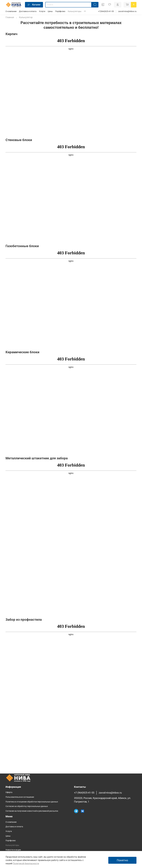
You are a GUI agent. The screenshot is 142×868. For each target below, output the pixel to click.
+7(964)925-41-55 (106, 11)
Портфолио (60, 11)
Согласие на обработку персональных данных (27, 806)
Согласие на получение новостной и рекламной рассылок (32, 811)
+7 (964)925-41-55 (84, 793)
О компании (11, 11)
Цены (50, 11)
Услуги (42, 11)
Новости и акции (13, 850)
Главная (10, 17)
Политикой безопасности (26, 864)
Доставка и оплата (28, 11)
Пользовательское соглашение (20, 797)
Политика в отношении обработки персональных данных (32, 802)
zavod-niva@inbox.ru (127, 11)
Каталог (34, 5)
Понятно (122, 860)
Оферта (9, 792)
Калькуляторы (75, 11)
